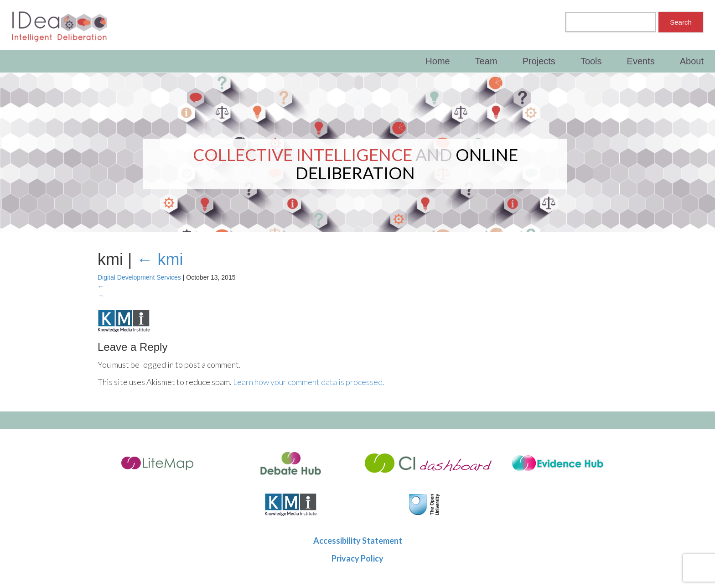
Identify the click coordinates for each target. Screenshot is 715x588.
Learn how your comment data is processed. (309, 382)
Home (438, 61)
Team (486, 61)
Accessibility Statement (358, 541)
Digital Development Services (139, 277)
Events (641, 61)
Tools (591, 61)
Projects (539, 61)
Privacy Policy (357, 558)
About (692, 61)
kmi (160, 259)
